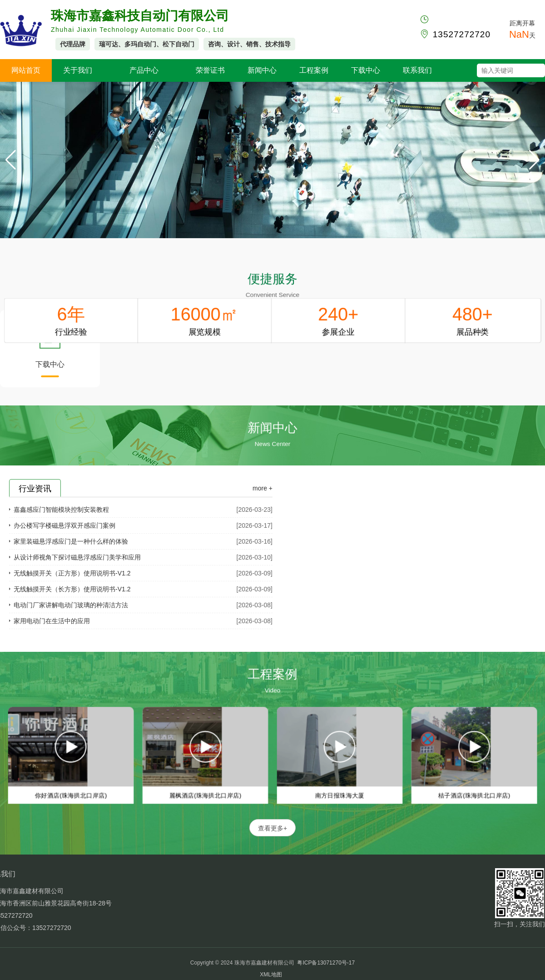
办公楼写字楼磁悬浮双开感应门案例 (64, 525)
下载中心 (366, 70)
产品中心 (144, 70)
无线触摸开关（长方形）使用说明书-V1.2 (72, 589)
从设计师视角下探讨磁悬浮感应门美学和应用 (77, 557)
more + (263, 488)
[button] (534, 160)
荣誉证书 (210, 70)
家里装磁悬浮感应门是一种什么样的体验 (71, 541)
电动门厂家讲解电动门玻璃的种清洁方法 (71, 605)
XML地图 (271, 975)
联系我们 (417, 70)
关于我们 (78, 70)
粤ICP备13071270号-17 (326, 963)
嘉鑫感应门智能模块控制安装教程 (61, 510)
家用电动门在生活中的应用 (52, 621)
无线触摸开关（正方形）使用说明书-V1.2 (72, 573)
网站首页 (26, 70)
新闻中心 (262, 70)
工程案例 (314, 70)
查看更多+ (272, 828)
